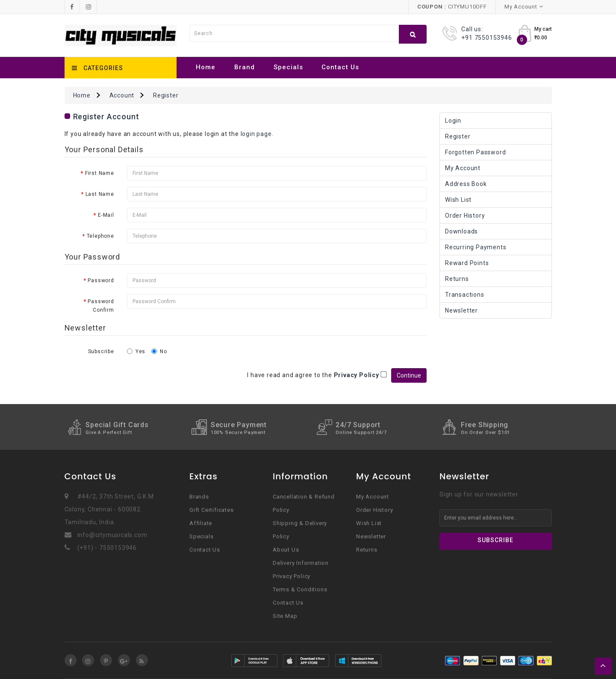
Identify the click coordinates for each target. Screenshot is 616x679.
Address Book (466, 184)
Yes (136, 351)
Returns (457, 279)
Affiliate (201, 523)
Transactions (465, 295)
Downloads (461, 231)
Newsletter (461, 310)
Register (166, 95)
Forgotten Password (475, 152)
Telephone (100, 236)
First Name (100, 173)
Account (122, 95)
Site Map (285, 616)
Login (453, 121)
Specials (288, 67)
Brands (199, 497)
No (159, 351)
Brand (245, 67)
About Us (286, 550)
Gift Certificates (212, 510)
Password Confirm (101, 306)
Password (101, 280)
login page (256, 134)
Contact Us (340, 67)
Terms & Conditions (300, 589)
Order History (465, 216)
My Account (463, 168)
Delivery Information (301, 563)
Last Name (100, 194)
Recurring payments (476, 247)
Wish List (458, 200)
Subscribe (101, 351)
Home (206, 67)
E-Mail (106, 215)
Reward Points (467, 263)
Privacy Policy (292, 576)
